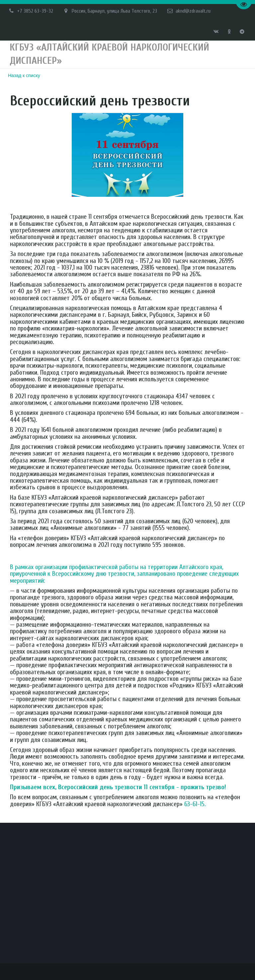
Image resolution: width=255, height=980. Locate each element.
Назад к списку (24, 75)
